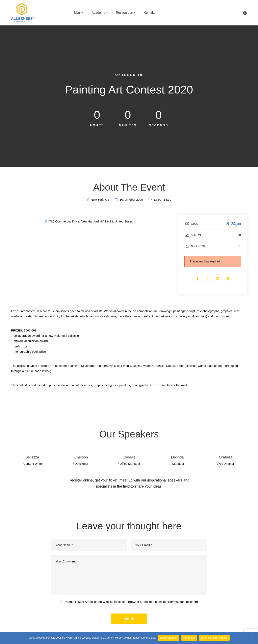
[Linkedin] (218, 278)
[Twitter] (208, 278)
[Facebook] (198, 278)
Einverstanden (169, 638)
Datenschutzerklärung (214, 638)
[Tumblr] (228, 278)
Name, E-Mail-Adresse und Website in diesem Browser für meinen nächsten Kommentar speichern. (132, 602)
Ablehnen (189, 638)
